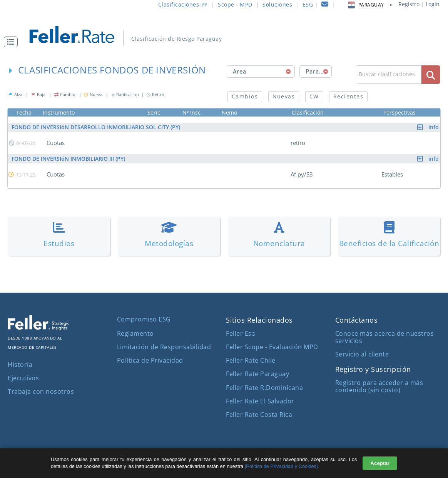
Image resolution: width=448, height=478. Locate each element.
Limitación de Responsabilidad (164, 347)
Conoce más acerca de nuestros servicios (385, 337)
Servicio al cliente (362, 354)
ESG (308, 4)
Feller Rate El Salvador (260, 401)
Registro (409, 4)
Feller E (240, 333)
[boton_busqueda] (431, 74)
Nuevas (284, 96)
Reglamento (135, 333)
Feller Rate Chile (251, 360)
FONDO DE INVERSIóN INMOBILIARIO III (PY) (226, 159)
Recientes (348, 96)
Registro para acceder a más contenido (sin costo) (379, 386)
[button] (13, 42)
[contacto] (325, 5)
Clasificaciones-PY (183, 4)
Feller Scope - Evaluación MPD (272, 347)
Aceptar (380, 463)
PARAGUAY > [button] (370, 5)
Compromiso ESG (144, 319)
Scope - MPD (235, 4)
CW (314, 96)
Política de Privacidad (150, 360)
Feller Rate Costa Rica (259, 415)
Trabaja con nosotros (41, 391)
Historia (20, 365)
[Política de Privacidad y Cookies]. (282, 466)
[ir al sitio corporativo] (38, 328)
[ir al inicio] (77, 34)
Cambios (245, 96)
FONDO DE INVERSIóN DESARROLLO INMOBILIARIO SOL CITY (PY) (226, 127)
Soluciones (277, 4)
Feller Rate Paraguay (257, 374)
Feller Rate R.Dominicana (264, 388)
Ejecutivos (23, 378)
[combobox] (261, 72)
